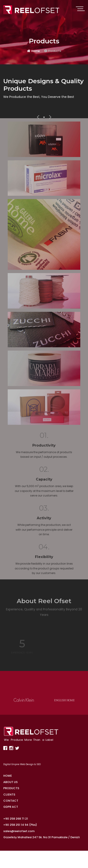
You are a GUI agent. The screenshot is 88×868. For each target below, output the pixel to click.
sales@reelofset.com (19, 831)
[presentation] (38, 117)
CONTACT (11, 801)
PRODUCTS (11, 788)
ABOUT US (10, 782)
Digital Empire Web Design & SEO (22, 764)
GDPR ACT (11, 807)
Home (33, 51)
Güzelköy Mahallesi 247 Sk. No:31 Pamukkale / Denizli (41, 837)
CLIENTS (9, 795)
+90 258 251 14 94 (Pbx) (20, 825)
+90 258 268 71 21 (16, 819)
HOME (8, 776)
